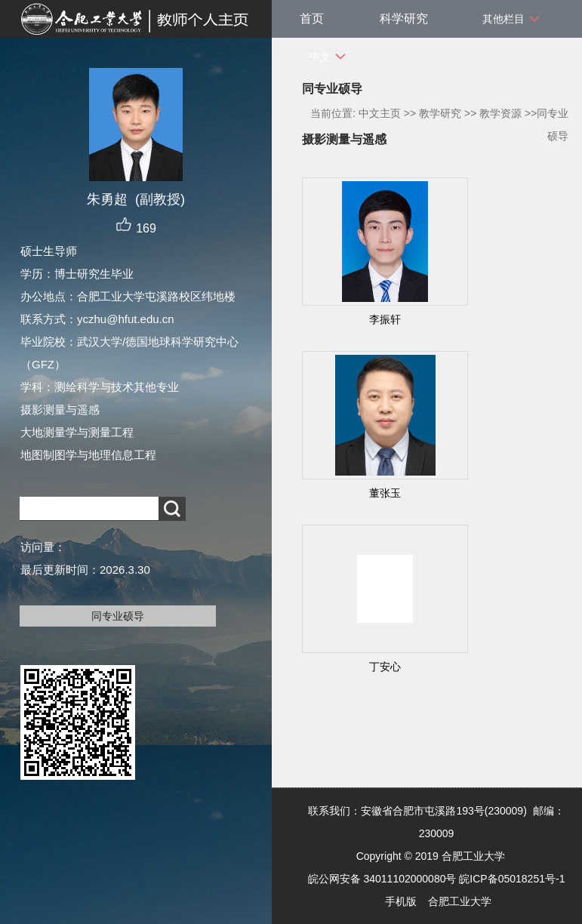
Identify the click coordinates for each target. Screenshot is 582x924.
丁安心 (385, 667)
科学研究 (404, 18)
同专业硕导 (118, 616)
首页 (312, 18)
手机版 (401, 901)
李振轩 (385, 319)
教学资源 (500, 113)
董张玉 (385, 493)
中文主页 (380, 113)
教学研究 (440, 113)
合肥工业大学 (460, 901)
